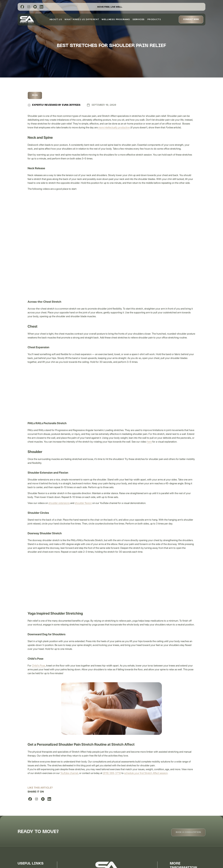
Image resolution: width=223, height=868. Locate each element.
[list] (22, 7)
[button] (116, 19)
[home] (27, 20)
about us (56, 19)
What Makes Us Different (82, 19)
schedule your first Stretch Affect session (146, 773)
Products (153, 19)
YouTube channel (69, 773)
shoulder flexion (83, 503)
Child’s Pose (38, 666)
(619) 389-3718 (112, 773)
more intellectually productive (114, 127)
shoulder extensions (59, 503)
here (149, 442)
